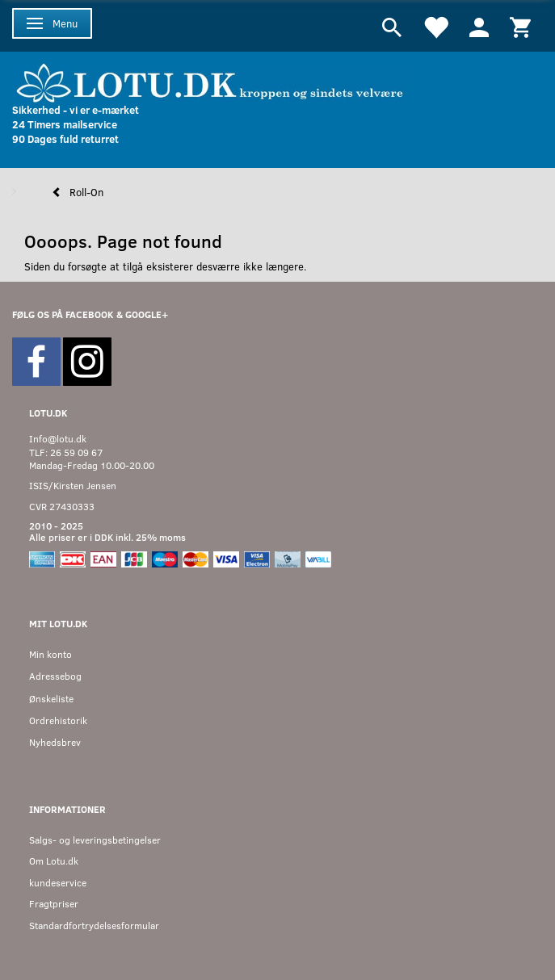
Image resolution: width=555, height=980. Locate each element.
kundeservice (58, 883)
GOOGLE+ (147, 314)
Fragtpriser (54, 904)
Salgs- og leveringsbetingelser (95, 840)
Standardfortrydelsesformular (94, 926)
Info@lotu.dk (58, 439)
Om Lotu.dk (54, 861)
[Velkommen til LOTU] (210, 81)
